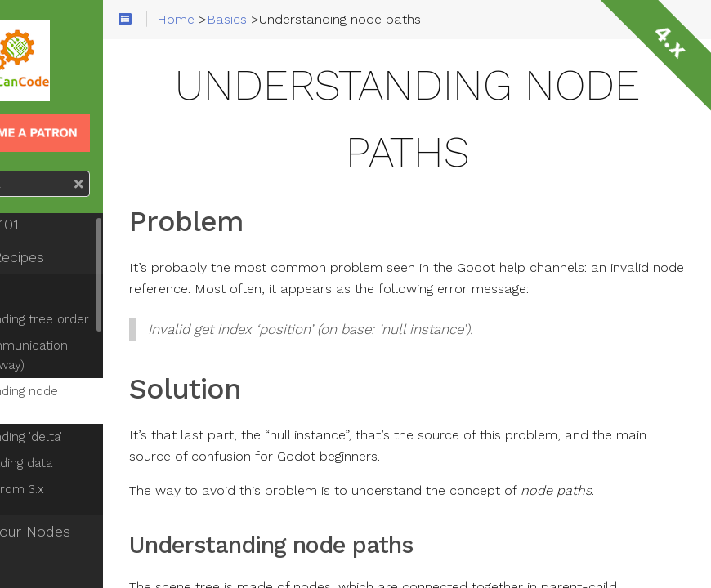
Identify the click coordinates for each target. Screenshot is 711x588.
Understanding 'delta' (87, 437)
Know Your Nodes (84, 532)
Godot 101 (58, 225)
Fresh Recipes (71, 257)
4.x (670, 41)
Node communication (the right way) (89, 355)
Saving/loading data (82, 463)
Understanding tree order (100, 319)
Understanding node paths (85, 401)
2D (34, 564)
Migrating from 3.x (78, 489)
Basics (46, 290)
